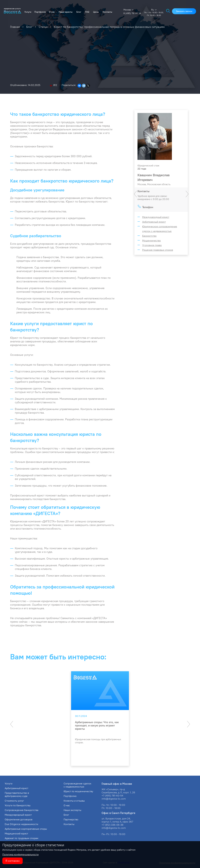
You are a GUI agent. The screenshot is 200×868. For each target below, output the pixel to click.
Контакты (107, 12)
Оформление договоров (19, 819)
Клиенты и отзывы (74, 801)
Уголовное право (152, 245)
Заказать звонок (184, 11)
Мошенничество (151, 240)
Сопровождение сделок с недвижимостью (77, 785)
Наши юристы (66, 12)
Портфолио (40, 12)
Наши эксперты (72, 810)
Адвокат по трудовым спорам (21, 838)
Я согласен (12, 861)
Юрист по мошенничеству (78, 791)
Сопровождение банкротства (21, 810)
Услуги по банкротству (18, 805)
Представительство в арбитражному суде (17, 794)
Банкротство (149, 236)
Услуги (28, 12)
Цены (96, 12)
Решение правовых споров (158, 250)
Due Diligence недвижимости (21, 824)
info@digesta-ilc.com (114, 799)
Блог (79, 12)
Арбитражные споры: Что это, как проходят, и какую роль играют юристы (97, 725)
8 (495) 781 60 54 (132, 13)
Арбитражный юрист (154, 222)
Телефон (148, 207)
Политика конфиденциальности (20, 854)
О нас (52, 12)
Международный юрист (156, 217)
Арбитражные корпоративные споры (26, 829)
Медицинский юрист (16, 833)
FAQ (87, 12)
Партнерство (71, 819)
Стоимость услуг (14, 801)
